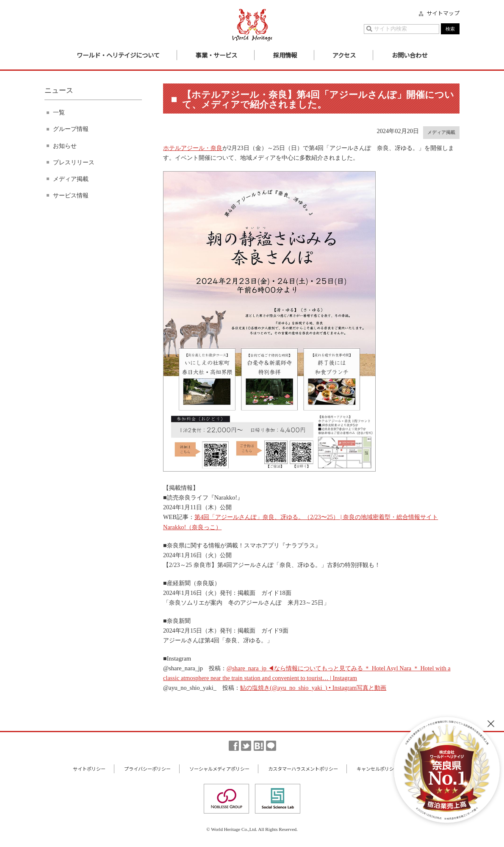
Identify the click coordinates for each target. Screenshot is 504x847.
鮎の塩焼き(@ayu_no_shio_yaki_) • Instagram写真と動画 (313, 688)
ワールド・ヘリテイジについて (118, 55)
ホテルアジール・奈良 (193, 148)
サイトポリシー (89, 769)
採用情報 (285, 55)
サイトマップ (443, 13)
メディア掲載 (71, 179)
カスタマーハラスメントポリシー (303, 769)
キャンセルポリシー (378, 769)
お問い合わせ (410, 55)
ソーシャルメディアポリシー (219, 769)
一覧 (59, 112)
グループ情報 (71, 129)
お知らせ (65, 146)
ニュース (59, 90)
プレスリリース (74, 162)
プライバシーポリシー (147, 769)
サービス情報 (71, 195)
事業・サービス (216, 55)
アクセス (344, 55)
